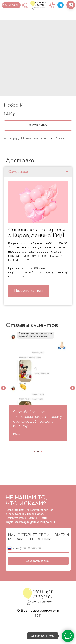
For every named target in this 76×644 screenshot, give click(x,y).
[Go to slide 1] (35, 452)
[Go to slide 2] (38, 452)
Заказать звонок (38, 561)
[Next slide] (73, 389)
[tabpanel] (38, 241)
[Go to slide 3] (41, 452)
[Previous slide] (3, 389)
